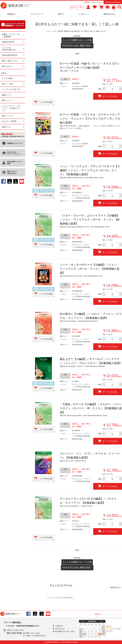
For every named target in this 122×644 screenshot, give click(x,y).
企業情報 (87, 2)
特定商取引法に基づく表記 (65, 631)
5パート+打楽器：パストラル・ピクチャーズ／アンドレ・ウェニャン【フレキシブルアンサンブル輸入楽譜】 (90, 119)
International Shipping (113, 2)
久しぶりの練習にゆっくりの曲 (77, 40)
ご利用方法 (59, 626)
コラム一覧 (78, 7)
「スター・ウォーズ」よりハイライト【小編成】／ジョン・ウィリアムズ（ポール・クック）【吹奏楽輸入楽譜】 (90, 219)
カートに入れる (108, 96)
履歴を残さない (116, 588)
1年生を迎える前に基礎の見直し (77, 46)
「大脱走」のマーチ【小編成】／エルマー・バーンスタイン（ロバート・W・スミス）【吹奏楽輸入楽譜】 (91, 408)
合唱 (61, 14)
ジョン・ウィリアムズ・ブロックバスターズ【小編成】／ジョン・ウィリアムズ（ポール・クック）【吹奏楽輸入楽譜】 (90, 170)
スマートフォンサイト (114, 614)
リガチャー (84, 14)
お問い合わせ (97, 2)
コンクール (37, 14)
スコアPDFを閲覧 (46, 102)
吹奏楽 (12, 14)
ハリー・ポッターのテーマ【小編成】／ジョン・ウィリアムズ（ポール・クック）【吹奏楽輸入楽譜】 (90, 269)
